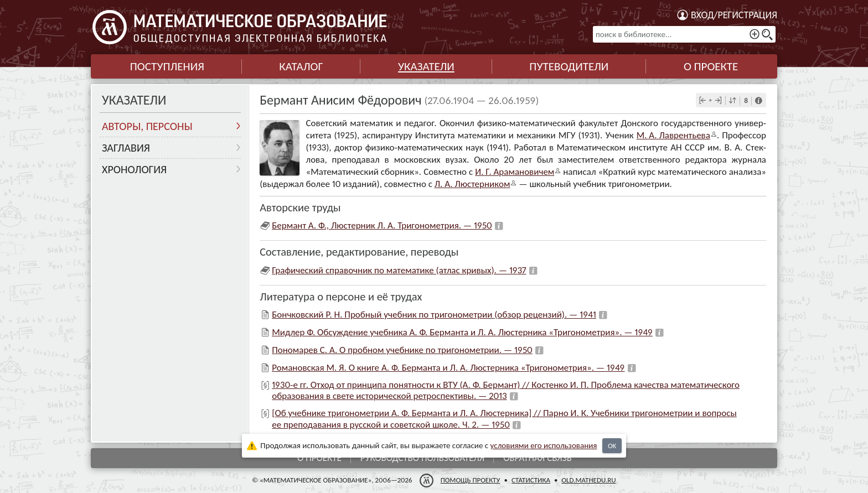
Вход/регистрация (734, 15)
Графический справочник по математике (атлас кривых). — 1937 (399, 270)
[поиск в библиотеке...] (684, 34)
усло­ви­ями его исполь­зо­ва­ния (544, 445)
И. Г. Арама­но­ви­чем (515, 172)
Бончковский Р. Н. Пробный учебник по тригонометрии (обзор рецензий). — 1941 (434, 315)
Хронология (134, 169)
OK (612, 446)
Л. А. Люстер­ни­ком (472, 184)
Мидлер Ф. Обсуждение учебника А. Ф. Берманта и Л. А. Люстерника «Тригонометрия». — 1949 (462, 332)
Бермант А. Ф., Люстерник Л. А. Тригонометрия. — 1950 (382, 225)
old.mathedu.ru (588, 480)
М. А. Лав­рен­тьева (673, 135)
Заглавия (126, 148)
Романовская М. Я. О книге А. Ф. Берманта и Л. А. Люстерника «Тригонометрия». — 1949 (448, 368)
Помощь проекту (471, 480)
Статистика (531, 480)
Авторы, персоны (147, 126)
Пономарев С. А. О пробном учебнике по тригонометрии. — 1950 (402, 350)
